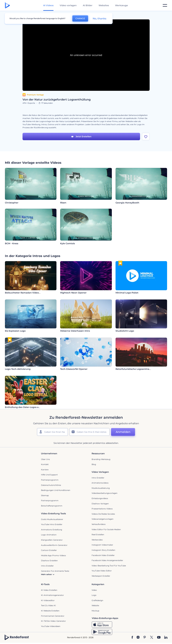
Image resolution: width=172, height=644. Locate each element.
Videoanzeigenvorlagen (103, 519)
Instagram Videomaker (102, 545)
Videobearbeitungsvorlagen (105, 493)
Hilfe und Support (49, 475)
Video (94, 590)
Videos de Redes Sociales (103, 514)
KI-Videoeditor (48, 600)
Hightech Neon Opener (73, 293)
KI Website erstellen (50, 611)
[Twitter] (152, 638)
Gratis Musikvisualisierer (52, 519)
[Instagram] (138, 638)
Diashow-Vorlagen (100, 504)
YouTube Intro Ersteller (52, 524)
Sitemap (45, 495)
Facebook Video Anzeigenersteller (107, 560)
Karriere (45, 470)
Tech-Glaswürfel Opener (74, 369)
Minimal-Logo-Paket (127, 293)
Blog (94, 464)
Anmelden (123, 432)
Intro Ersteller (98, 478)
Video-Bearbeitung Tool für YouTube (109, 566)
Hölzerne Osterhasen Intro (75, 331)
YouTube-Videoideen (51, 626)
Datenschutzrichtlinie (51, 485)
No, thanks (99, 19)
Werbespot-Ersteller (101, 576)
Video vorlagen (68, 5)
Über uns (45, 459)
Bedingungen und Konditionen (56, 490)
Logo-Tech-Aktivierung (18, 369)
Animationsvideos (100, 483)
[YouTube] (159, 638)
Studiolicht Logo (125, 331)
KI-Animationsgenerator (52, 595)
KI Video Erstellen (49, 590)
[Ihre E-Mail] (89, 432)
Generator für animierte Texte (55, 571)
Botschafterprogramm (52, 506)
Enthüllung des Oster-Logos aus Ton (25, 407)
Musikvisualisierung (101, 488)
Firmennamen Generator (53, 616)
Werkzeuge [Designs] (121, 5)
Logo (94, 595)
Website (95, 605)
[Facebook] (132, 638)
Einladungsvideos (100, 498)
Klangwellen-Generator (52, 540)
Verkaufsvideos (99, 524)
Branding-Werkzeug (101, 459)
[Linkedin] (166, 638)
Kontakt (45, 464)
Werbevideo (97, 540)
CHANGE (80, 18)
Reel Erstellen (98, 535)
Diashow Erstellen (49, 561)
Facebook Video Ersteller (103, 555)
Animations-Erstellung (52, 530)
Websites (104, 5)
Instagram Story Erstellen (103, 550)
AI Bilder (88, 5)
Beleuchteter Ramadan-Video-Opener (27, 293)
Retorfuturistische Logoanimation (135, 369)
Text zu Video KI (48, 605)
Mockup (95, 611)
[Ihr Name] (52, 432)
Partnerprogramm (50, 480)
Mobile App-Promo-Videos (53, 555)
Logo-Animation (49, 535)
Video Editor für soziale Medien (106, 529)
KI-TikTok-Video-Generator (53, 621)
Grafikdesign (97, 600)
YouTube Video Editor (102, 571)
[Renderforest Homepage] (7, 5)
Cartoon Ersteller (49, 550)
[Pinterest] (145, 638)
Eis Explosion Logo (15, 331)
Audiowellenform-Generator (54, 545)
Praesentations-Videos (102, 509)
